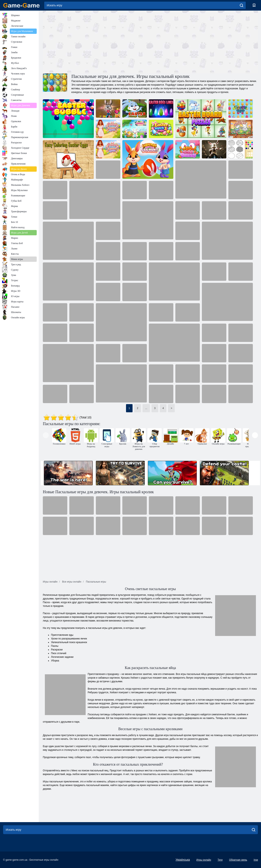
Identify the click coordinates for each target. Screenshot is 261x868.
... (146, 408)
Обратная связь (238, 860)
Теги (220, 860)
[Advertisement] (97, 41)
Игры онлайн (204, 860)
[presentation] (46, 435)
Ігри (256, 860)
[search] (242, 5)
